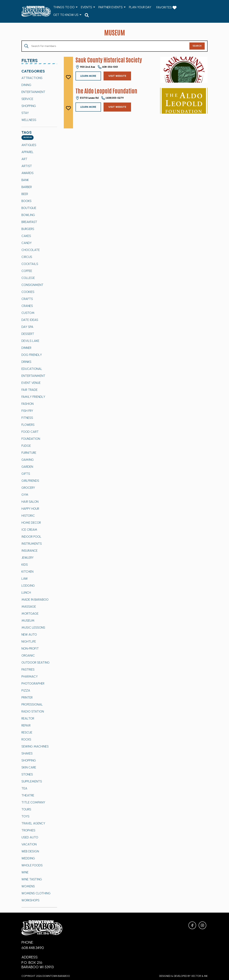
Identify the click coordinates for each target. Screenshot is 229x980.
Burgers (28, 229)
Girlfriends (30, 481)
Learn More (88, 76)
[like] (68, 77)
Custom (28, 313)
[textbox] (28, 138)
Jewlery (28, 558)
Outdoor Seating (36, 662)
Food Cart (30, 432)
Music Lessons (33, 627)
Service (27, 99)
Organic (28, 655)
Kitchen (27, 572)
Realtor (28, 718)
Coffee (27, 271)
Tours (26, 809)
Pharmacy (30, 676)
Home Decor (31, 523)
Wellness (29, 120)
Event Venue (31, 383)
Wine (25, 872)
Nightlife (29, 641)
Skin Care (29, 767)
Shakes (27, 753)
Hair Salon (30, 502)
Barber (27, 187)
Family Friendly (33, 397)
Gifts (26, 474)
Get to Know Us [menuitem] (66, 15)
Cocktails (30, 264)
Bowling (28, 215)
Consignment (32, 285)
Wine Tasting (32, 879)
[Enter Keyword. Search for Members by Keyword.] (106, 46)
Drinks (26, 362)
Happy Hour (30, 509)
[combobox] (28, 138)
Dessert (28, 334)
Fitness (27, 418)
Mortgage (30, 613)
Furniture (29, 453)
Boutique (29, 208)
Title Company (33, 802)
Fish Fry (27, 411)
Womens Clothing (36, 893)
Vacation (29, 844)
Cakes (26, 236)
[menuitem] (87, 15)
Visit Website (117, 76)
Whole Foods (32, 865)
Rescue (27, 732)
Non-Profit (30, 648)
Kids (25, 565)
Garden (27, 467)
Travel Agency (33, 823)
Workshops (30, 900)
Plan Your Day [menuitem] (140, 7)
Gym (25, 495)
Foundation (31, 439)
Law (25, 579)
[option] (39, 78)
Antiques (29, 145)
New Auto (29, 634)
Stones (27, 774)
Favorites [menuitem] (166, 8)
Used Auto (30, 837)
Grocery (28, 488)
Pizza (26, 690)
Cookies (28, 292)
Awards (28, 173)
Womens (28, 886)
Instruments (32, 544)
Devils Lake (30, 341)
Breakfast (29, 222)
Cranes (27, 306)
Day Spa (27, 327)
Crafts (27, 299)
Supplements (32, 781)
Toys (25, 816)
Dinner (26, 348)
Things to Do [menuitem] (64, 7)
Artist (27, 166)
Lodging (28, 586)
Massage (29, 607)
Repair (26, 725)
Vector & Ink (199, 976)
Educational (32, 369)
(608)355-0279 (112, 98)
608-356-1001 (108, 67)
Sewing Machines (35, 746)
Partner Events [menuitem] (111, 7)
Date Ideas (30, 320)
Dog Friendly (32, 355)
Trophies (28, 830)
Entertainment (33, 92)
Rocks (26, 739)
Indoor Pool (31, 537)
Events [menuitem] (87, 7)
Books (26, 201)
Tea (24, 788)
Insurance (29, 551)
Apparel (28, 152)
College (28, 278)
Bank (25, 180)
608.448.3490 (33, 948)
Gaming (28, 460)
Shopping (29, 106)
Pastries (28, 669)
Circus (27, 257)
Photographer (33, 683)
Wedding (28, 858)
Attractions (32, 78)
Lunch (26, 593)
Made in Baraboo (35, 600)
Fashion (28, 404)
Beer (25, 194)
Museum (28, 620)
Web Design (30, 851)
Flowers (28, 425)
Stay (25, 113)
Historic (28, 516)
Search (197, 46)
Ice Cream (29, 530)
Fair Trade (29, 390)
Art (24, 159)
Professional (32, 704)
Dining (26, 85)
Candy (27, 243)
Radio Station (33, 711)
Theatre (28, 795)
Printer (27, 697)
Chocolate (31, 250)
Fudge (26, 446)
